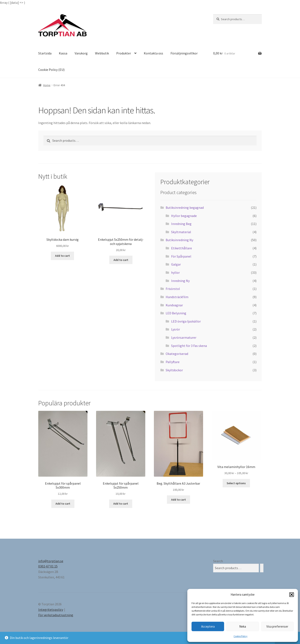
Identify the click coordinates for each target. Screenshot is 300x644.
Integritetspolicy (51, 610)
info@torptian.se (51, 561)
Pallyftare (173, 362)
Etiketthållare (182, 248)
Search (218, 561)
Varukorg (81, 53)
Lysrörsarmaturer (184, 337)
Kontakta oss (153, 53)
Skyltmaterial (181, 232)
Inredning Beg (181, 224)
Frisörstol (173, 289)
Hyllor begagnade (184, 216)
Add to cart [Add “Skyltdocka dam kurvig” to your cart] (62, 256)
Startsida (45, 53)
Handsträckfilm (177, 297)
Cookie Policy (241, 636)
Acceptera (208, 626)
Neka (243, 626)
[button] (292, 595)
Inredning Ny (180, 281)
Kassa (63, 53)
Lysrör (176, 329)
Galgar (176, 264)
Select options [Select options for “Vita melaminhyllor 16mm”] (236, 483)
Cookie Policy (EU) (51, 70)
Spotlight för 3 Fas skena (189, 346)
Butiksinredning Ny (179, 240)
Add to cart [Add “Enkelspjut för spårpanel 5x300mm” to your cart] (63, 504)
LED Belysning (176, 313)
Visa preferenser (277, 626)
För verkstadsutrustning (56, 615)
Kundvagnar (174, 305)
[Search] (262, 568)
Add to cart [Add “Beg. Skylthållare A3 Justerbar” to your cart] (178, 500)
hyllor (175, 272)
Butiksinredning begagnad (185, 208)
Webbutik (102, 53)
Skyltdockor (174, 370)
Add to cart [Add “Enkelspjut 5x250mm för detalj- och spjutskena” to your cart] (121, 260)
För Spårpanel (181, 256)
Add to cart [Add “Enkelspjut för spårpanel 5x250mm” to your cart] (121, 504)
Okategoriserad (177, 354)
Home (47, 85)
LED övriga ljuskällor (186, 321)
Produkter (124, 53)
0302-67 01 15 (48, 566)
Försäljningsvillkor (184, 53)
